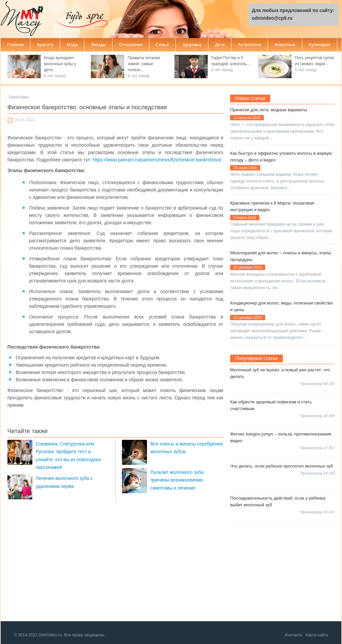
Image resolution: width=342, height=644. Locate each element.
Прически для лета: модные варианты (269, 110)
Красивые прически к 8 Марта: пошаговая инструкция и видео (272, 206)
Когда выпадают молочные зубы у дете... (60, 64)
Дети (220, 45)
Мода (72, 45)
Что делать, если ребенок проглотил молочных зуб (282, 466)
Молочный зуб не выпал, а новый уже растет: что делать (280, 373)
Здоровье (192, 45)
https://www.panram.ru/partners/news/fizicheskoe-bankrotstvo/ (157, 160)
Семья (162, 45)
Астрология (249, 45)
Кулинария (319, 45)
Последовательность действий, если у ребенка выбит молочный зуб (278, 501)
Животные (285, 45)
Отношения (131, 45)
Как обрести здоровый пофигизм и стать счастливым (271, 405)
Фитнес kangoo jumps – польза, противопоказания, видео (281, 437)
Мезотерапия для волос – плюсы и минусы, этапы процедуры (281, 256)
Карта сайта (317, 635)
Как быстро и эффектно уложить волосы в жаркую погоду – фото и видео (281, 157)
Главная (16, 45)
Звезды (98, 45)
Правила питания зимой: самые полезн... (144, 64)
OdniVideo (19, 97)
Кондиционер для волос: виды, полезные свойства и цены (281, 306)
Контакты (294, 635)
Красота (45, 45)
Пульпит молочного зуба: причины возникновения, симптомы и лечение (178, 480)
